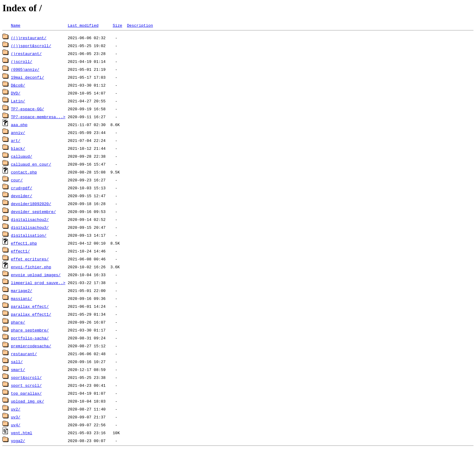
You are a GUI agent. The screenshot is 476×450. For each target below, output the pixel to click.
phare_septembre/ (30, 330)
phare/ (18, 322)
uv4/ (16, 425)
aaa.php (19, 125)
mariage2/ (22, 290)
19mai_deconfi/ (27, 77)
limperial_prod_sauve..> (38, 283)
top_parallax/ (26, 393)
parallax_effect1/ (31, 314)
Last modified (83, 25)
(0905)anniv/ (25, 69)
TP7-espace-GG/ (27, 109)
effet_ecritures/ (30, 259)
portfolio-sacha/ (30, 338)
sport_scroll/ (26, 385)
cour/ (17, 180)
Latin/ (18, 101)
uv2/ (16, 409)
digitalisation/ (29, 235)
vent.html (22, 433)
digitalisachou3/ (30, 227)
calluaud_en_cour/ (31, 164)
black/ (18, 148)
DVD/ (16, 93)
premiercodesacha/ (31, 346)
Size (117, 25)
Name (16, 25)
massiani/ (22, 298)
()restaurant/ (26, 53)
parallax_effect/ (30, 306)
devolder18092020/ (31, 204)
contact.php (24, 172)
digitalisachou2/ (30, 219)
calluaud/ (22, 156)
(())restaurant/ (29, 38)
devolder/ (22, 196)
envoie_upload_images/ (36, 275)
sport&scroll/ (26, 377)
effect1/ (20, 251)
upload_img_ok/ (27, 401)
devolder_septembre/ (33, 211)
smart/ (18, 369)
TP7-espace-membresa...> (38, 117)
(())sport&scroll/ (31, 46)
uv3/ (16, 417)
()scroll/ (22, 61)
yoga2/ (18, 441)
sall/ (17, 362)
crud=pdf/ (22, 188)
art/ (16, 140)
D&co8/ (18, 85)
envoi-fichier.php (31, 267)
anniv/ (18, 132)
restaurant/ (24, 354)
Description (140, 25)
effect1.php (24, 243)
